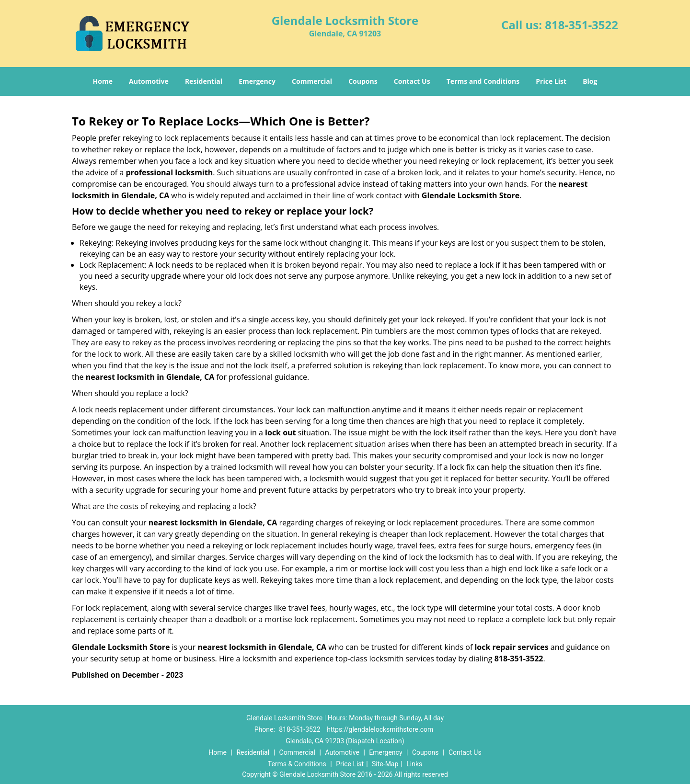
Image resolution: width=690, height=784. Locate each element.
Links (414, 764)
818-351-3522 (581, 25)
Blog (590, 81)
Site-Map (385, 764)
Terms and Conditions (483, 81)
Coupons (363, 81)
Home (103, 81)
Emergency (257, 81)
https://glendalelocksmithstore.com (380, 729)
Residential (204, 81)
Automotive (149, 81)
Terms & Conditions (297, 764)
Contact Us (412, 81)
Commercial (312, 81)
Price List (551, 81)
